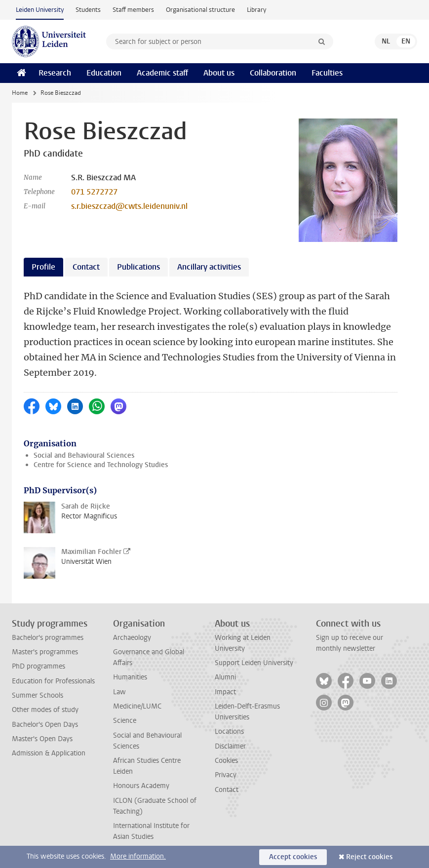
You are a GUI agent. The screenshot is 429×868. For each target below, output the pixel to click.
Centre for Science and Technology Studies (101, 465)
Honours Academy (141, 786)
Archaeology (132, 638)
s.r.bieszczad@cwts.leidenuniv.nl (129, 206)
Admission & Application (49, 753)
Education (104, 73)
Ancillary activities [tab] (209, 267)
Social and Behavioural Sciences (84, 455)
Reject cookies (369, 857)
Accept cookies (293, 857)
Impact (225, 692)
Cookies (226, 761)
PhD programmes (39, 666)
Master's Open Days (42, 739)
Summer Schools (38, 695)
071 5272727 (94, 192)
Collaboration (273, 73)
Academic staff (162, 73)
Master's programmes (45, 652)
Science (125, 721)
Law (119, 692)
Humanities (130, 677)
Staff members (133, 10)
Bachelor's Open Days (45, 725)
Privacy (226, 775)
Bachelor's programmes (48, 638)
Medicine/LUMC (137, 706)
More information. (138, 856)
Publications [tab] (138, 267)
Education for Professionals (53, 681)
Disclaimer (230, 746)
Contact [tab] (86, 267)
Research (55, 73)
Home (20, 93)
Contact (227, 790)
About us (219, 73)
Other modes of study (45, 710)
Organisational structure (200, 10)
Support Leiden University (254, 663)
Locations (229, 731)
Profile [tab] (43, 267)
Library (256, 10)
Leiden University (40, 10)
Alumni (225, 677)
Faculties (327, 73)
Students (88, 10)
